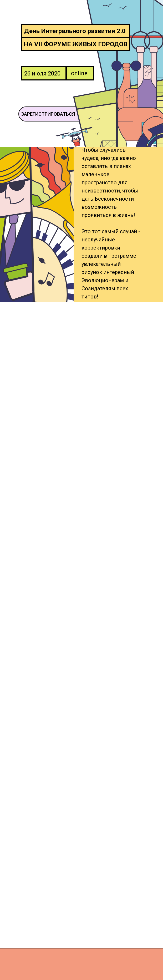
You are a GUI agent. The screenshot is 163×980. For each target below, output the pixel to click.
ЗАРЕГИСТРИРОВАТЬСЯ (48, 114)
